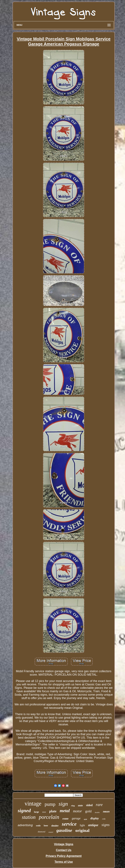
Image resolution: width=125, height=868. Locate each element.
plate (53, 811)
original (82, 830)
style (85, 819)
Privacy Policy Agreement (64, 856)
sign (63, 804)
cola (104, 819)
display (95, 818)
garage (76, 818)
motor (77, 811)
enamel (51, 832)
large (36, 812)
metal (65, 811)
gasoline (64, 830)
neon (106, 812)
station (29, 817)
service (69, 824)
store (44, 812)
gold (88, 811)
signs (106, 825)
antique (93, 825)
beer (46, 826)
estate (66, 819)
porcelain (49, 817)
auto (80, 805)
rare (99, 805)
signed (24, 810)
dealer (55, 826)
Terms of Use (64, 862)
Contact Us (64, 850)
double (97, 812)
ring (73, 806)
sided (89, 805)
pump (50, 804)
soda (38, 826)
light (82, 825)
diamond (42, 832)
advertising (25, 825)
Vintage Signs (64, 844)
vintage (33, 804)
